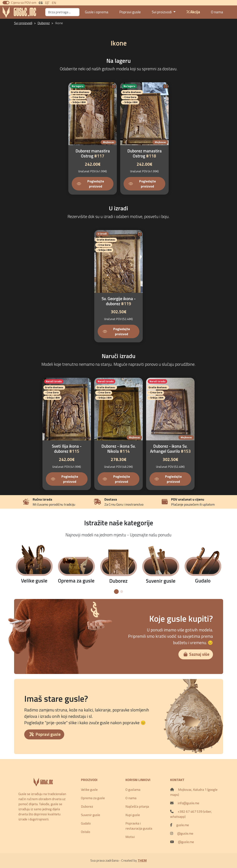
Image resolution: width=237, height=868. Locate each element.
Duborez (44, 23)
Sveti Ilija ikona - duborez (67, 449)
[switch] (6, 3)
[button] (116, 592)
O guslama (133, 790)
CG (41, 3)
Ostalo (86, 832)
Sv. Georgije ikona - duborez (119, 301)
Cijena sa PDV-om (24, 3)
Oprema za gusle (93, 798)
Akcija (193, 12)
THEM (142, 860)
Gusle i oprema (97, 12)
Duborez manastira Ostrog (93, 153)
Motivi (130, 837)
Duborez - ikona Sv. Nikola (118, 449)
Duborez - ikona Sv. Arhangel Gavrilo (170, 449)
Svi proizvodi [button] (162, 12)
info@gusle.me (188, 803)
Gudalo (86, 823)
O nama (217, 12)
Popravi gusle (130, 12)
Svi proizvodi (23, 23)
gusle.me (183, 825)
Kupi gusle (133, 815)
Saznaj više (197, 654)
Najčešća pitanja (137, 806)
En (54, 3)
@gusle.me (185, 833)
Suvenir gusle (91, 815)
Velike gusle (89, 790)
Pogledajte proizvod (90, 184)
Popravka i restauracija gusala (139, 826)
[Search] (62, 12)
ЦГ (47, 3)
